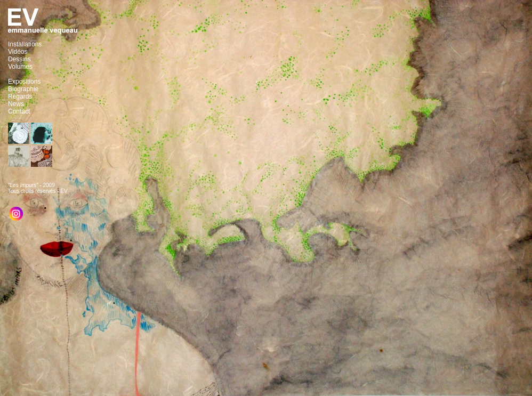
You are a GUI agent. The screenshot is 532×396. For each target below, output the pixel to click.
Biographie (23, 89)
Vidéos (18, 52)
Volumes (20, 67)
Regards (20, 96)
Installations (25, 44)
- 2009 (31, 185)
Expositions (24, 82)
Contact (19, 111)
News (16, 104)
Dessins (19, 59)
